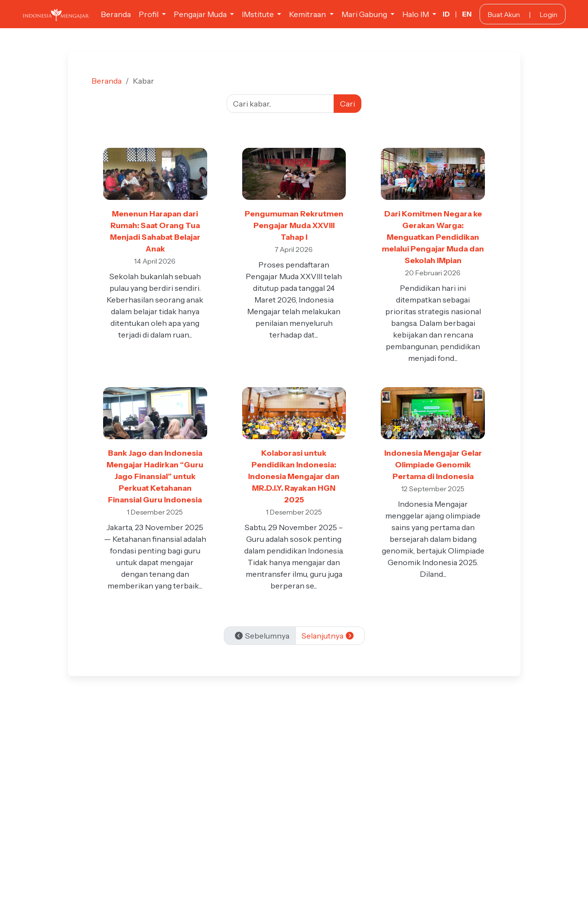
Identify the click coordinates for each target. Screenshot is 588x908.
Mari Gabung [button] (365, 14)
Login (549, 15)
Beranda (116, 14)
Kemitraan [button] (308, 14)
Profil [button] (149, 14)
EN (467, 14)
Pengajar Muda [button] (201, 14)
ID (446, 14)
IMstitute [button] (258, 14)
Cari (347, 104)
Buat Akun (504, 15)
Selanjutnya (328, 636)
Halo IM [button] (416, 14)
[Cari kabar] (281, 104)
